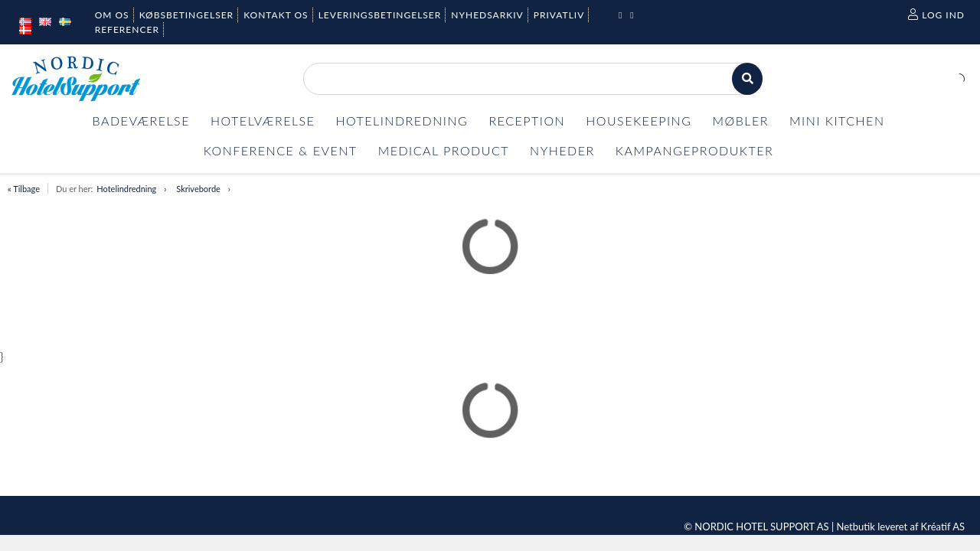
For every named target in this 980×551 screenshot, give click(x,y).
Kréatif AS (943, 527)
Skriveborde (198, 189)
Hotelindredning (126, 189)
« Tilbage (24, 189)
